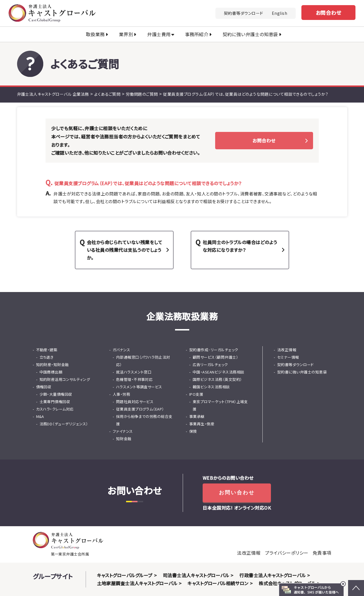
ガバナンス (121, 350)
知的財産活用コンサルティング (65, 379)
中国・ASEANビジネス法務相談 (219, 372)
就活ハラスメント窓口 (134, 372)
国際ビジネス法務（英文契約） (217, 379)
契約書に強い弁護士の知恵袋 (302, 372)
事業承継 (197, 416)
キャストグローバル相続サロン (218, 583)
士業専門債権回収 (55, 402)
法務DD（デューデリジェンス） (64, 424)
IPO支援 (196, 394)
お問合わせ (328, 13)
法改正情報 (287, 350)
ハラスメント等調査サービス (139, 387)
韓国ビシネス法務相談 (211, 387)
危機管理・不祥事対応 (134, 379)
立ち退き (47, 357)
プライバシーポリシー (287, 553)
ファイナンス (123, 431)
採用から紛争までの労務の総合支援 (144, 420)
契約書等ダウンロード (244, 13)
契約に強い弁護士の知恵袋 (250, 34)
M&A (40, 416)
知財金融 (124, 439)
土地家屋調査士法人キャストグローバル (137, 583)
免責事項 (322, 553)
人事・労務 (121, 394)
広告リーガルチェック (210, 365)
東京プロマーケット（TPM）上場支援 (220, 405)
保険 (193, 431)
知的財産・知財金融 (53, 365)
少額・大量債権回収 (56, 394)
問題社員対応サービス (135, 402)
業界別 (126, 34)
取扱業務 (95, 34)
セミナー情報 (288, 357)
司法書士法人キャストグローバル (196, 575)
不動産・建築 (47, 350)
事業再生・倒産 (202, 424)
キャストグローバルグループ (125, 575)
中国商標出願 (51, 372)
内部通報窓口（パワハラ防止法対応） (143, 361)
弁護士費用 (159, 34)
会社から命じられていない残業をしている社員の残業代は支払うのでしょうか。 (125, 250)
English (279, 13)
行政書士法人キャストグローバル (273, 575)
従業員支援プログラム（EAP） (140, 409)
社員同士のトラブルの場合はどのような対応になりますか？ (240, 246)
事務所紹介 (197, 34)
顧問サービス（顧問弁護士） (215, 357)
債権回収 (44, 387)
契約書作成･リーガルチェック (214, 350)
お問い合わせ (237, 493)
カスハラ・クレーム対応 (55, 409)
